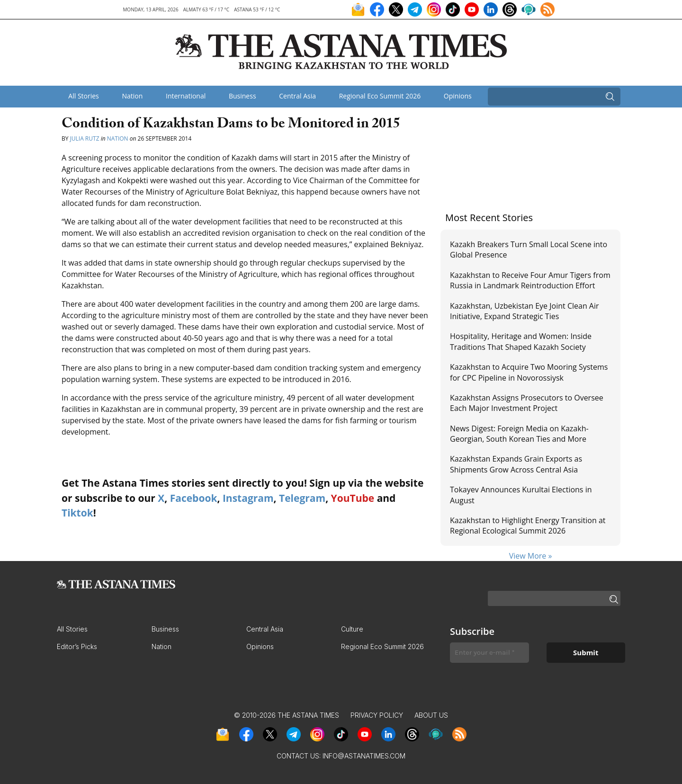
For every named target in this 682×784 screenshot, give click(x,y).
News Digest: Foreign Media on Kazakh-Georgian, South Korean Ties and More (519, 434)
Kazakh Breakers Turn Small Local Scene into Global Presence (529, 249)
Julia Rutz (85, 138)
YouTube (353, 498)
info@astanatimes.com (364, 756)
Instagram (248, 498)
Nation (132, 96)
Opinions (458, 96)
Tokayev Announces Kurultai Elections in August (521, 495)
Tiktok (77, 513)
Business (242, 96)
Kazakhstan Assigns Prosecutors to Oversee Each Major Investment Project (527, 403)
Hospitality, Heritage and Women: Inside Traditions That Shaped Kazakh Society (521, 341)
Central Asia (297, 96)
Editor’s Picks (77, 646)
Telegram (302, 498)
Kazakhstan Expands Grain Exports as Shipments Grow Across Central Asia (516, 464)
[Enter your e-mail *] (489, 653)
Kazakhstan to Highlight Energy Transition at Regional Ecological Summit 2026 (528, 526)
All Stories (83, 96)
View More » (531, 556)
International (186, 96)
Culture (352, 629)
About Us (431, 715)
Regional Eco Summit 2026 (380, 96)
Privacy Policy (377, 715)
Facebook (194, 498)
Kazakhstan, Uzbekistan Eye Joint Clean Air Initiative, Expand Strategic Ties (525, 311)
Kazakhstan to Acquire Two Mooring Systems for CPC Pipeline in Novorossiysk (529, 372)
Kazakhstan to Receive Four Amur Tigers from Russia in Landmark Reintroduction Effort (530, 280)
